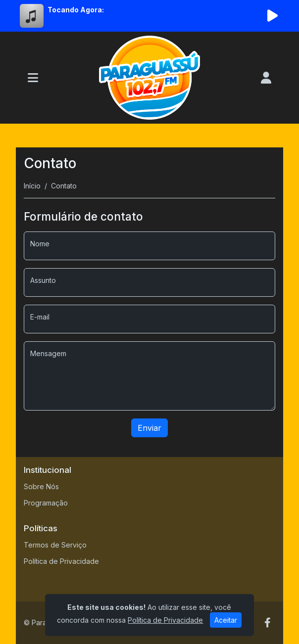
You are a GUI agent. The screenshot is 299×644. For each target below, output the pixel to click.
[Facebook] (268, 623)
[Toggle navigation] (33, 78)
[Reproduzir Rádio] (272, 16)
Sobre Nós (41, 486)
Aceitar (226, 620)
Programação (46, 503)
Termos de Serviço (55, 545)
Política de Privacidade (61, 561)
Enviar (149, 428)
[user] (266, 78)
